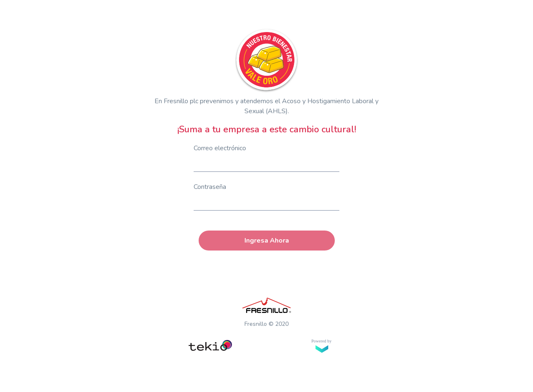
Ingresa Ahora (267, 241)
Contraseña (210, 187)
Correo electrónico (220, 148)
